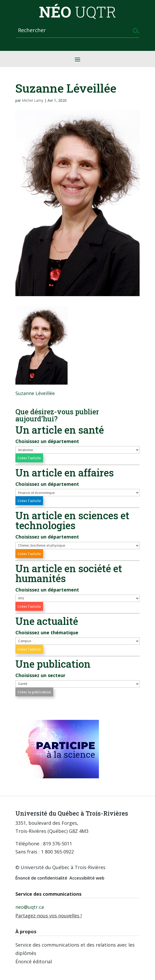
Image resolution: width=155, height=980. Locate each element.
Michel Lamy (33, 100)
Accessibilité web (87, 878)
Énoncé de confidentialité (41, 878)
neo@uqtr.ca (30, 907)
